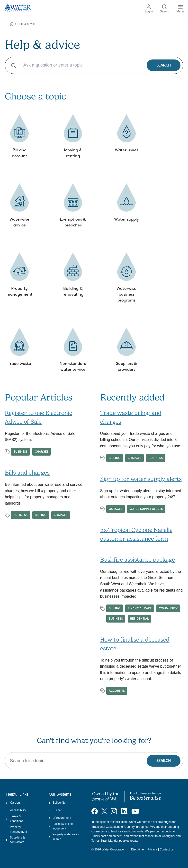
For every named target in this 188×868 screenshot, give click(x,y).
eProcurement (60, 818)
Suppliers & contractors (15, 840)
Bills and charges (27, 473)
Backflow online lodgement (61, 826)
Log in (149, 9)
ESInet (55, 810)
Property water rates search (64, 837)
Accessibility (16, 810)
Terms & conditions (15, 819)
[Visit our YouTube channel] (135, 811)
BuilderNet (58, 803)
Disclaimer (138, 849)
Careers (13, 803)
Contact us (167, 849)
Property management (16, 829)
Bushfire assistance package (138, 560)
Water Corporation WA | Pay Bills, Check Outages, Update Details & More (12, 24)
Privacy (152, 849)
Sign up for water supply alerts (141, 479)
